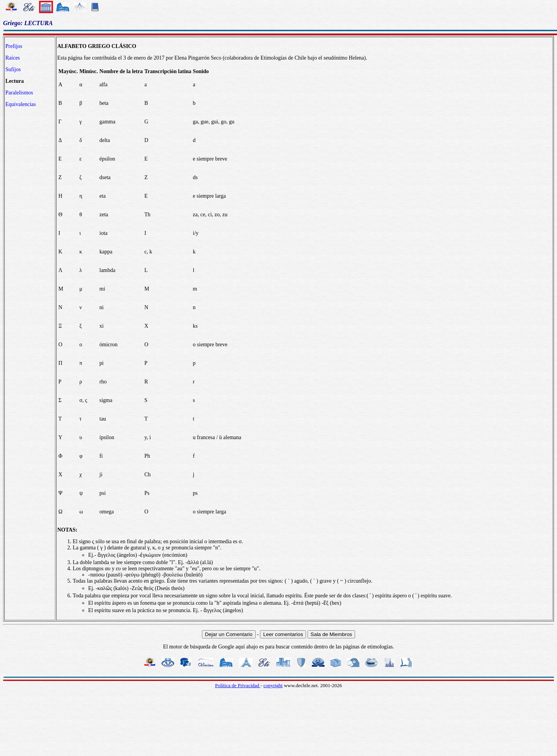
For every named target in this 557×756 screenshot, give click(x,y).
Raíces (13, 58)
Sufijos (13, 69)
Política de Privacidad (238, 685)
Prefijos (14, 46)
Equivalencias (21, 104)
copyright (273, 685)
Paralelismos (19, 93)
